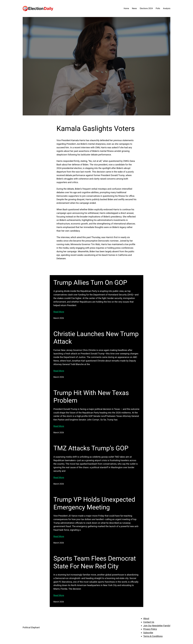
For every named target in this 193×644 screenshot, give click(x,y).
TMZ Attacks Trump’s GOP (91, 448)
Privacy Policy (150, 629)
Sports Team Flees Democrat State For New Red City (95, 562)
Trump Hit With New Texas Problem (91, 397)
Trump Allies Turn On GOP (90, 283)
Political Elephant (31, 627)
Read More (59, 312)
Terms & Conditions (153, 636)
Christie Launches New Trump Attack (96, 338)
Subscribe (148, 633)
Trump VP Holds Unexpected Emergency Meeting (94, 503)
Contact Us (149, 622)
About (146, 618)
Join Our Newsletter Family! (157, 626)
